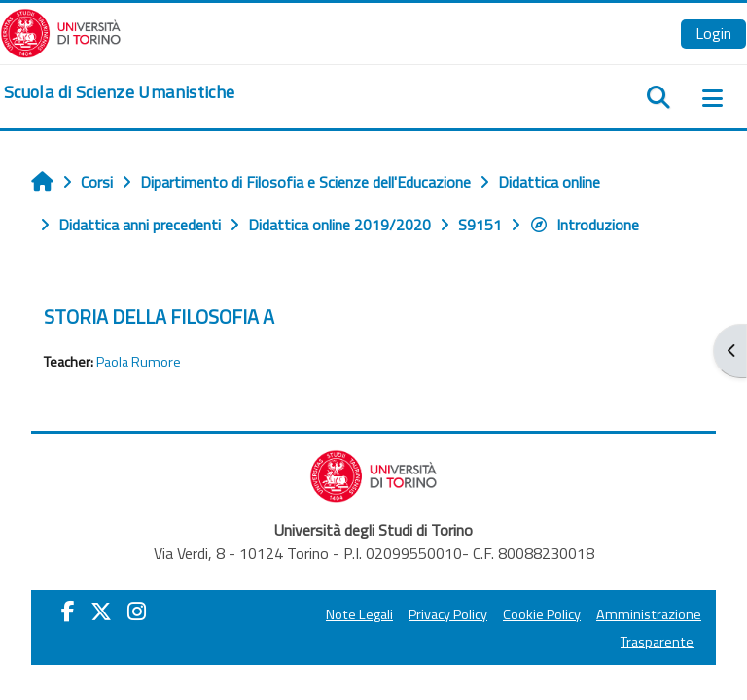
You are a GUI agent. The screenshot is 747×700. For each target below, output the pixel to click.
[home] (119, 92)
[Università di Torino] (61, 31)
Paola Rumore (139, 362)
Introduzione (584, 225)
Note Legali (359, 614)
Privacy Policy (448, 614)
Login (713, 33)
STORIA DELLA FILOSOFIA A (159, 316)
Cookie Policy (542, 614)
